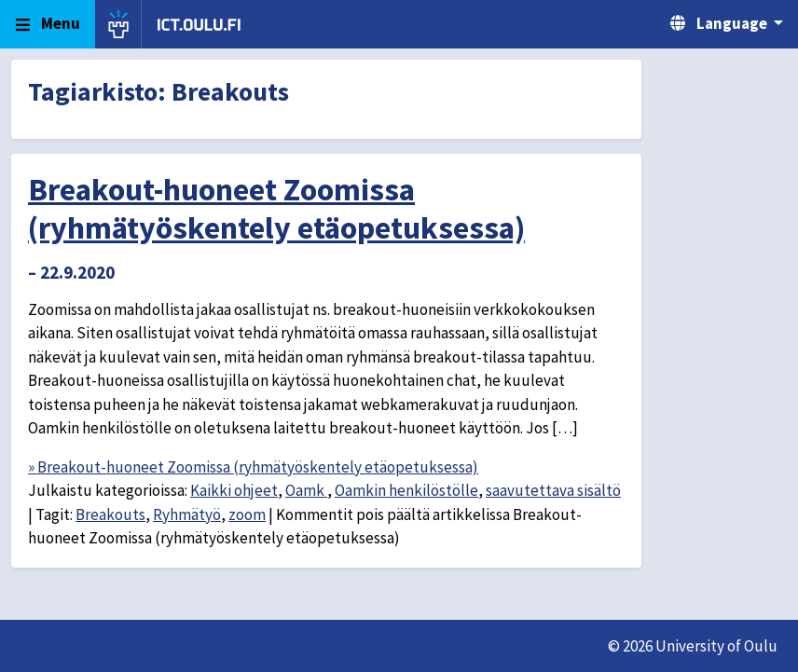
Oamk (306, 490)
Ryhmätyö (187, 514)
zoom (247, 514)
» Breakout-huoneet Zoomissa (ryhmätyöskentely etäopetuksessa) (253, 467)
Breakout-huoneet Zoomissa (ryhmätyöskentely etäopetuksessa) (276, 208)
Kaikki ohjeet (234, 490)
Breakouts (110, 514)
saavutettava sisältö (553, 490)
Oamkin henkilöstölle (406, 490)
